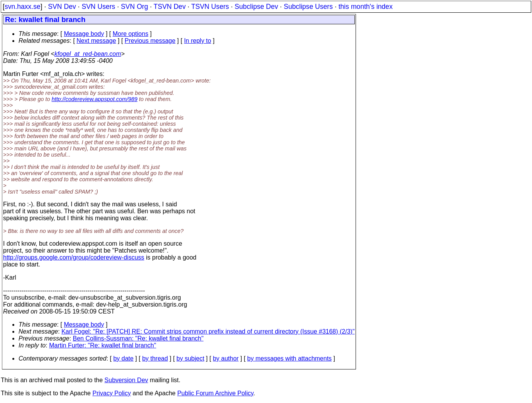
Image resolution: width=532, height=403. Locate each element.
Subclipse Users (308, 7)
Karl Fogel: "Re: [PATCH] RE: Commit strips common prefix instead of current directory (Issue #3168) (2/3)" (208, 331)
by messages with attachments (289, 358)
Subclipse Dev (256, 7)
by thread (155, 358)
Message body (84, 34)
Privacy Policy (112, 393)
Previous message (150, 41)
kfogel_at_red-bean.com (88, 54)
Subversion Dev (126, 380)
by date (123, 358)
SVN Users (98, 7)
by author (226, 358)
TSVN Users (210, 7)
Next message (96, 41)
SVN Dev (62, 7)
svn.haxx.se (23, 7)
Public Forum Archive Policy (215, 393)
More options (131, 34)
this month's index (366, 7)
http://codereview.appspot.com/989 (95, 99)
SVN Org (134, 7)
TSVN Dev (170, 7)
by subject (190, 358)
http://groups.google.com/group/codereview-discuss (74, 257)
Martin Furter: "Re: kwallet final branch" (103, 345)
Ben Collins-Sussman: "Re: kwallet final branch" (138, 338)
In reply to (198, 41)
